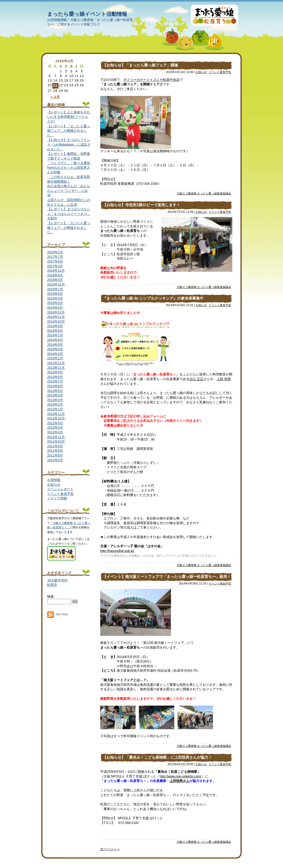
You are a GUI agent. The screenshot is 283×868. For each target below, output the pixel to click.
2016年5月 (55, 280)
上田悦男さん (179, 781)
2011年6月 (55, 455)
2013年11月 (56, 368)
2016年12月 (56, 271)
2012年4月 (55, 432)
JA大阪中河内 (57, 580)
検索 (50, 596)
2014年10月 (56, 321)
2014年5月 (55, 345)
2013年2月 (55, 404)
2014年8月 (55, 331)
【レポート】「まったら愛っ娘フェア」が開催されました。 (69, 131)
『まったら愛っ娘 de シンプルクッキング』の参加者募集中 (153, 298)
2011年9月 (55, 446)
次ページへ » (110, 849)
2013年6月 (55, 386)
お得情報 (54, 480)
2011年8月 (55, 451)
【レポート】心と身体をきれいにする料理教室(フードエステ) (69, 117)
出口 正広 (196, 379)
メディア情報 (57, 498)
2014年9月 (55, 326)
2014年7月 (55, 335)
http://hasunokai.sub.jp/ (117, 551)
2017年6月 (55, 261)
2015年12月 (56, 284)
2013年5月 (55, 391)
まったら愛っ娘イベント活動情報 (87, 14)
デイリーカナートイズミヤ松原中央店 (151, 80)
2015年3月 (55, 303)
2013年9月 (55, 372)
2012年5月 (55, 428)
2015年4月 (55, 298)
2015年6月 (55, 294)
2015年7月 (55, 289)
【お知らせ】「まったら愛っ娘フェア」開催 (140, 65)
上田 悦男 (224, 379)
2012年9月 (55, 423)
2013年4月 (55, 395)
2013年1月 (55, 409)
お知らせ (201, 72)
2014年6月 (55, 340)
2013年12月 (56, 363)
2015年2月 (55, 308)
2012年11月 (56, 414)
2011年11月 (56, 437)
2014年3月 (55, 354)
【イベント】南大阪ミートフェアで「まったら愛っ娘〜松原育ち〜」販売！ (167, 577)
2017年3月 (55, 266)
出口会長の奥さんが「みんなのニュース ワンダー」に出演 (69, 191)
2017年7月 (55, 257)
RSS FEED (58, 614)
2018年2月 (55, 252)
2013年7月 (55, 381)
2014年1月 (55, 358)
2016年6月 (55, 275)
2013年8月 (55, 377)
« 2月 (55, 97)
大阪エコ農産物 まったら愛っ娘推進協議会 (204, 193)
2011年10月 (56, 441)
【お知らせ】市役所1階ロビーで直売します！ (141, 205)
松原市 (52, 585)
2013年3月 (55, 400)
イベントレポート (60, 489)
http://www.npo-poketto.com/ (181, 776)
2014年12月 (56, 312)
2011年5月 (55, 460)
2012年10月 (56, 418)
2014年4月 (55, 349)
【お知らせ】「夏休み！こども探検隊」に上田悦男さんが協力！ (157, 757)
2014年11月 (56, 317)
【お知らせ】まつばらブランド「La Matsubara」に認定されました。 (69, 144)
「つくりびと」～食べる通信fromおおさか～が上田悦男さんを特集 (69, 167)
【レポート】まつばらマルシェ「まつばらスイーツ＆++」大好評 (69, 214)
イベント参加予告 (220, 72)
